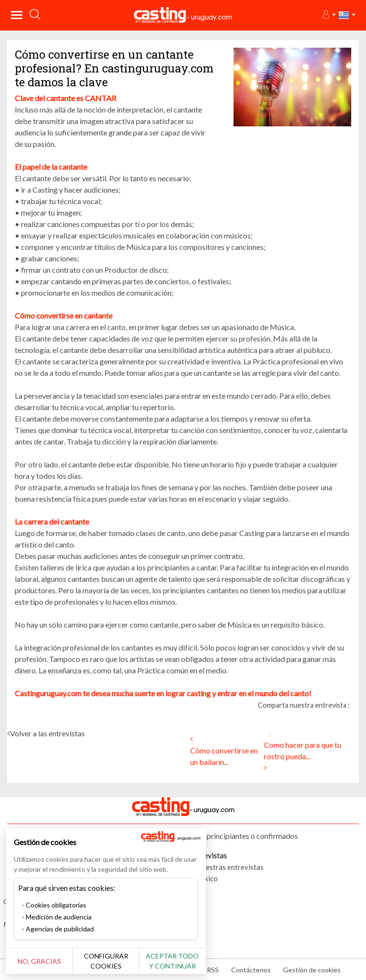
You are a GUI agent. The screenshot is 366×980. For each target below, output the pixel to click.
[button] (329, 15)
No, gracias (39, 961)
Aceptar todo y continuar (172, 961)
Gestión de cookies (312, 970)
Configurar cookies (106, 961)
